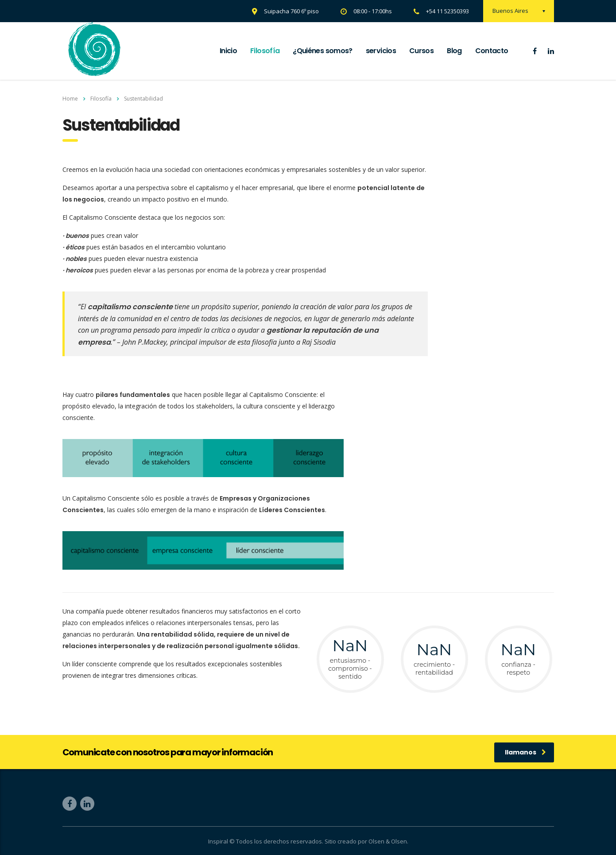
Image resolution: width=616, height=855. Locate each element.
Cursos (421, 51)
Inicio (228, 51)
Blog (454, 51)
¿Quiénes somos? (322, 51)
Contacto (492, 51)
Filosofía (265, 51)
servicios (381, 51)
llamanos (525, 752)
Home (70, 99)
